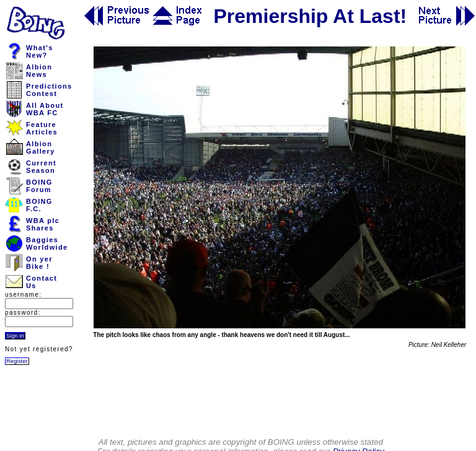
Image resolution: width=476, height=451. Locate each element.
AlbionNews (39, 71)
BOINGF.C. (39, 205)
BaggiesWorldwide (47, 243)
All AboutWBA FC (45, 109)
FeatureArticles (42, 128)
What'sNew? (40, 51)
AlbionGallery (41, 147)
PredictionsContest (49, 90)
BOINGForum (39, 186)
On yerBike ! (39, 263)
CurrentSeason (41, 167)
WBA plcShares (43, 224)
